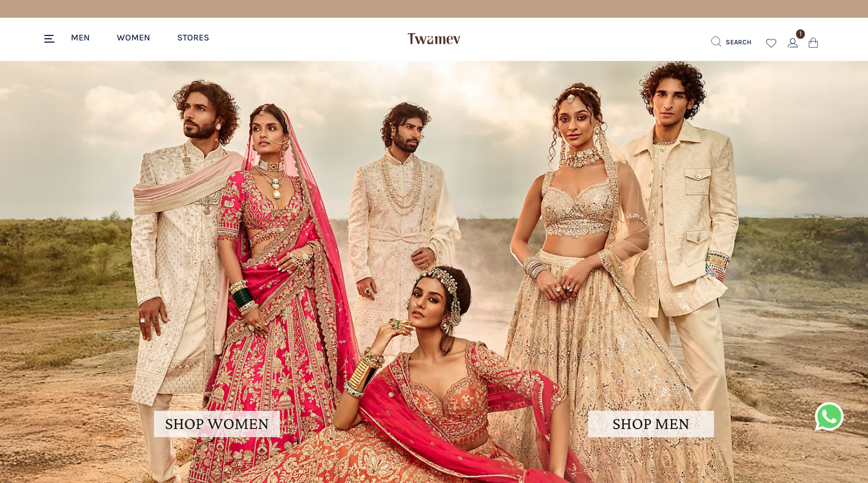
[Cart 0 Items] (813, 45)
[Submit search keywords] (731, 42)
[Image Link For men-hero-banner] (651, 272)
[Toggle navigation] (51, 39)
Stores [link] (193, 37)
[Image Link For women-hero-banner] (217, 272)
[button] (86, 37)
